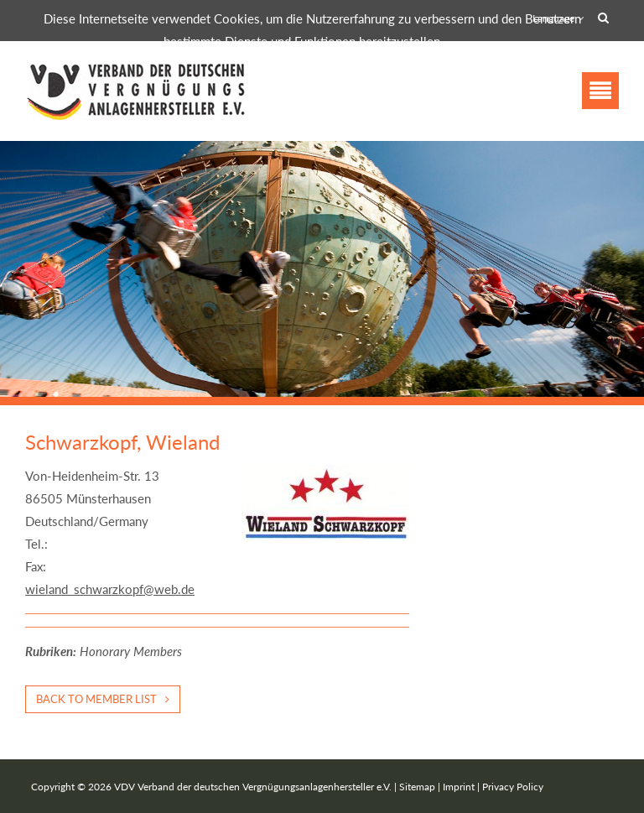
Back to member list (96, 699)
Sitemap (417, 787)
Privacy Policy (513, 787)
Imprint (459, 787)
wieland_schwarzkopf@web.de (110, 589)
